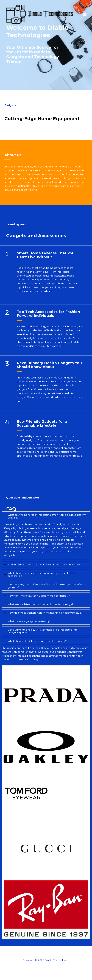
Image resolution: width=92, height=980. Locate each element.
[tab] (46, 535)
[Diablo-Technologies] (39, 14)
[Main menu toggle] (85, 14)
